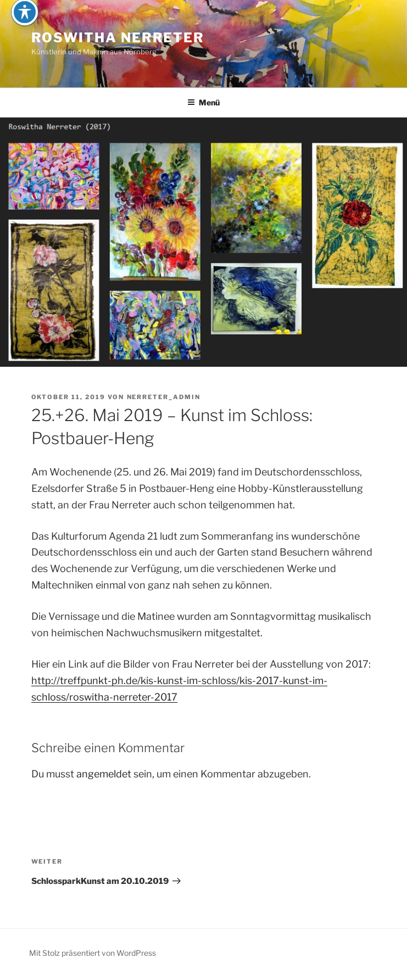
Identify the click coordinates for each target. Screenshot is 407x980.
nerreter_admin (164, 397)
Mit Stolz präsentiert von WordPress (93, 953)
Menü (203, 102)
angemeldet (104, 774)
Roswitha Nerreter (118, 38)
